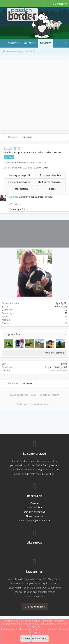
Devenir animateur (35, 512)
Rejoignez (49, 465)
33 (66, 317)
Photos (52, 189)
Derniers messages (19, 182)
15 (64, 334)
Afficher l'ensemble (55, 353)
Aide (34, 395)
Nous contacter (19, 395)
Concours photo (34, 507)
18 (66, 323)
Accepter (26, 639)
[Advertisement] (34, 94)
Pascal (13, 209)
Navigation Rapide (40, 520)
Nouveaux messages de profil (19, 51)
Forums (13, 43)
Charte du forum (49, 395)
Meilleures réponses (50, 182)
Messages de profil (20, 175)
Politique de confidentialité (33, 404)
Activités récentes (50, 175)
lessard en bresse (58, 370)
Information (21, 189)
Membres (46, 43)
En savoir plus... (40, 639)
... (39, 51)
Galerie (29, 43)
